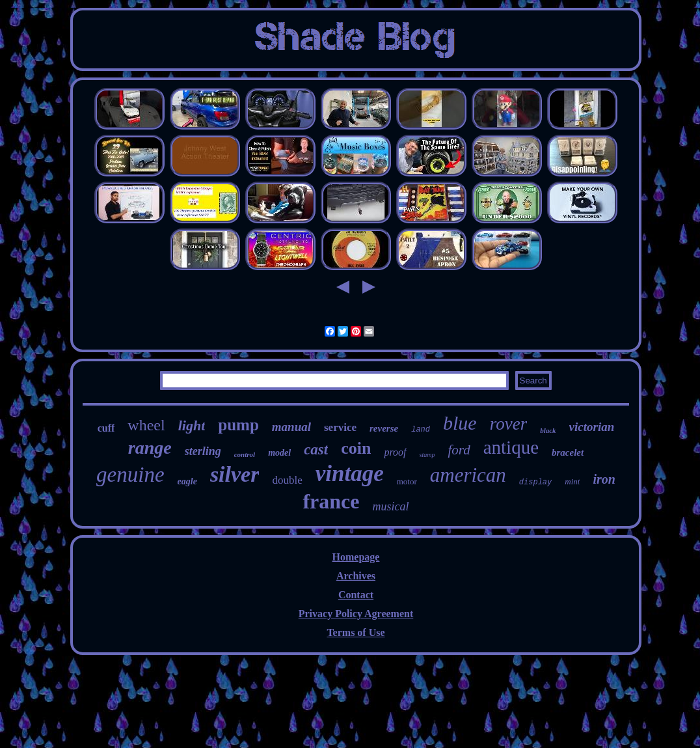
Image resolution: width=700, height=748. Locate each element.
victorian (592, 427)
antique (511, 447)
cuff (106, 428)
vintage (350, 474)
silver (235, 474)
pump (238, 425)
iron (604, 479)
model (279, 453)
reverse (384, 428)
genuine (130, 475)
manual (291, 427)
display (535, 482)
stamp (427, 455)
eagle (187, 481)
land (421, 430)
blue (460, 423)
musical (391, 506)
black (548, 430)
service (340, 427)
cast (316, 450)
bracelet (568, 452)
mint (572, 481)
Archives (356, 576)
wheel (146, 425)
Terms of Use (356, 632)
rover (508, 424)
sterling (203, 451)
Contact (356, 595)
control (245, 454)
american (468, 475)
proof (395, 452)
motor (407, 481)
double (287, 480)
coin (356, 448)
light (192, 425)
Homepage (356, 557)
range (150, 448)
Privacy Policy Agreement (356, 614)
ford (459, 450)
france (331, 501)
